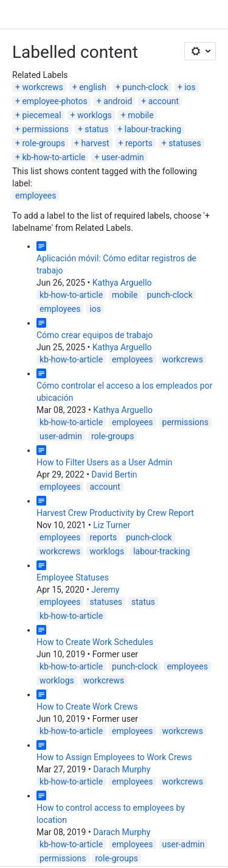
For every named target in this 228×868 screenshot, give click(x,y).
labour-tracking (153, 129)
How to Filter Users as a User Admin (105, 462)
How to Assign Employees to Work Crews (114, 757)
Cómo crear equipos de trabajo (95, 335)
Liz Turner (112, 525)
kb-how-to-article (54, 157)
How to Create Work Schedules (95, 642)
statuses (185, 143)
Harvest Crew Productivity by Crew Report (115, 513)
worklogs (95, 115)
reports (139, 143)
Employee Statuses (73, 577)
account (164, 101)
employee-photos (54, 101)
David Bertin (114, 475)
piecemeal (41, 115)
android (118, 101)
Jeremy (105, 590)
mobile (140, 115)
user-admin (123, 157)
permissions (45, 129)
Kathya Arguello (122, 283)
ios (190, 87)
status (96, 129)
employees (36, 196)
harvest (95, 143)
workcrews (42, 87)
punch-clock (145, 87)
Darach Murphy (122, 769)
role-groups (43, 143)
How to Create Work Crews (87, 707)
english (93, 87)
